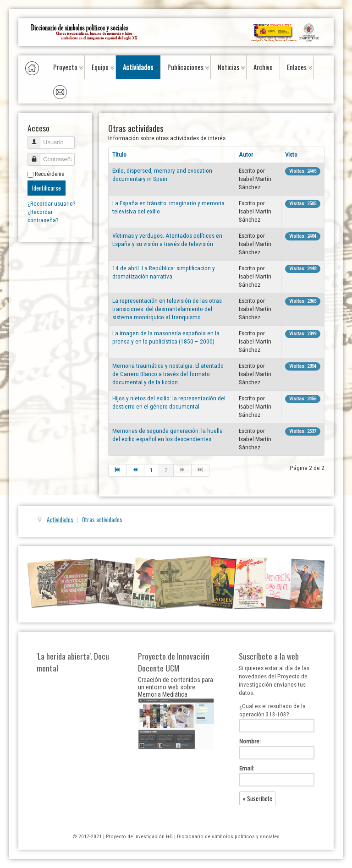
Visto (291, 155)
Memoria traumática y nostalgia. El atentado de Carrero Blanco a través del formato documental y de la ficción (168, 374)
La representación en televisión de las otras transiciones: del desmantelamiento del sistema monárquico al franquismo (167, 309)
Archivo (263, 67)
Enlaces (297, 67)
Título (119, 155)
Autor (246, 155)
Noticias (228, 67)
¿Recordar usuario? (52, 204)
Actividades (138, 67)
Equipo (100, 67)
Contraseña (37, 156)
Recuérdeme (49, 174)
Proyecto (65, 67)
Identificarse (47, 188)
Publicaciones (185, 67)
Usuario (37, 139)
